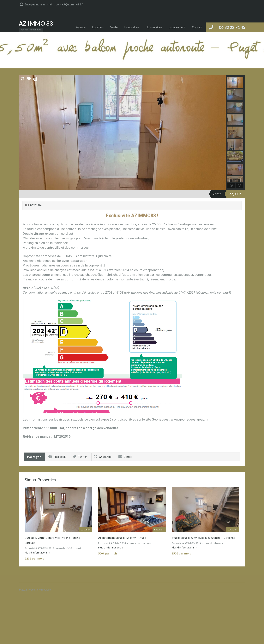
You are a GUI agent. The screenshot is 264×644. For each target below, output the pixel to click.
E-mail (125, 457)
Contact (197, 27)
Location (98, 27)
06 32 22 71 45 (232, 27)
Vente (114, 27)
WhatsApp (103, 457)
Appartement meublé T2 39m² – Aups (122, 538)
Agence (81, 27)
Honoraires (132, 27)
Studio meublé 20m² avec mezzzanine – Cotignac (203, 538)
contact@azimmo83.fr (70, 4)
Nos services (154, 27)
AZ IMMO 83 (36, 23)
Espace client (177, 27)
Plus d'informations (37, 553)
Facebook (57, 457)
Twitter (80, 457)
